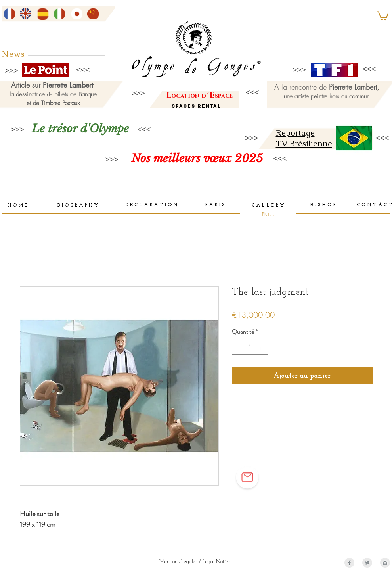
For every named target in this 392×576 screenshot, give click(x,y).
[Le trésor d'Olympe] (80, 129)
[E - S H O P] (323, 205)
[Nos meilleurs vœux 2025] (197, 158)
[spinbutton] (250, 347)
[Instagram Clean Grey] (385, 563)
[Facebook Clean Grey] (349, 563)
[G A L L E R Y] (268, 206)
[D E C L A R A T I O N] (152, 205)
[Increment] (262, 347)
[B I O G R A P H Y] (78, 206)
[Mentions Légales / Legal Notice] (195, 562)
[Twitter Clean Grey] (367, 563)
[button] (382, 15)
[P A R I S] (215, 205)
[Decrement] (239, 347)
